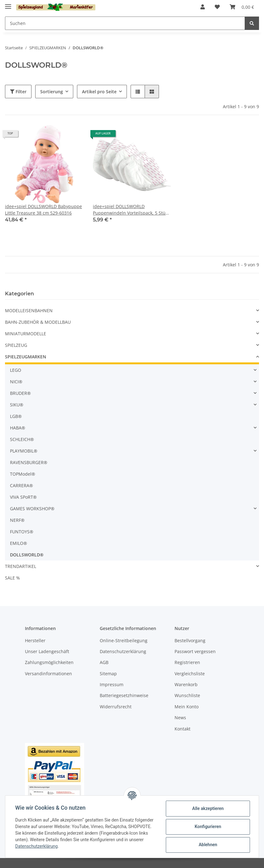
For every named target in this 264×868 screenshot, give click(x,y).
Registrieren (187, 662)
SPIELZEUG (16, 345)
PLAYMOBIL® (24, 451)
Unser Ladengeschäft (47, 651)
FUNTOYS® (22, 532)
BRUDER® (20, 393)
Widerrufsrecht (116, 707)
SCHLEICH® (22, 439)
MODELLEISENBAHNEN (29, 310)
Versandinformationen (48, 674)
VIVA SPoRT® (23, 497)
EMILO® (19, 543)
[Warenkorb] (242, 7)
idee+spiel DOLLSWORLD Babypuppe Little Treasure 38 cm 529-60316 (43, 210)
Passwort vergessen (195, 651)
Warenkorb (186, 684)
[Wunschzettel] (217, 7)
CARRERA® (22, 485)
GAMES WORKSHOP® (32, 509)
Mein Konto (187, 707)
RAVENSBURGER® (29, 462)
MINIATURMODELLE (26, 334)
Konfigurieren (208, 827)
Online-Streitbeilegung (124, 640)
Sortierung (52, 92)
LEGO (16, 370)
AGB (104, 662)
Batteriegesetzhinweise (124, 695)
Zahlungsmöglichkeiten (49, 662)
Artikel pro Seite (99, 92)
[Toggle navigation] (8, 4)
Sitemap (108, 674)
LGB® (16, 416)
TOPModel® (23, 474)
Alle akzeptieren (208, 808)
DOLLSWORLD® (27, 555)
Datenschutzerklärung (123, 651)
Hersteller (35, 640)
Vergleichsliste (190, 674)
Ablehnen (208, 845)
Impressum (112, 684)
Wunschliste (187, 695)
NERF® (17, 520)
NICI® (16, 382)
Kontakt (182, 729)
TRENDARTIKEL (21, 566)
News (180, 718)
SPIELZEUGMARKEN (26, 357)
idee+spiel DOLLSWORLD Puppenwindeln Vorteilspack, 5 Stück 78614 (131, 210)
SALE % (12, 578)
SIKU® (17, 405)
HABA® (18, 428)
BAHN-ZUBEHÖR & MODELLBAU (38, 322)
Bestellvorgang (190, 640)
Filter (18, 92)
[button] (203, 7)
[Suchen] (125, 23)
